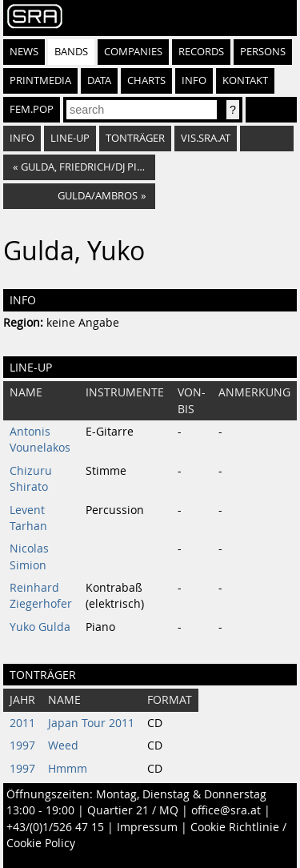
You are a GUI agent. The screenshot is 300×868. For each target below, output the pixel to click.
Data (99, 80)
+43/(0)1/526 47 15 (55, 827)
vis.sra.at (206, 138)
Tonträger (135, 138)
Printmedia (40, 80)
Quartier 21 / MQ (133, 810)
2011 (22, 723)
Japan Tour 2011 (91, 723)
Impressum (147, 827)
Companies (133, 52)
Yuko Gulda (40, 627)
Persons (263, 52)
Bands (71, 52)
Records (201, 52)
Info (194, 80)
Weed (63, 745)
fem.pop (32, 109)
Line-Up (70, 138)
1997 (22, 745)
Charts (146, 80)
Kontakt (245, 80)
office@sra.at (226, 810)
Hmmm (68, 769)
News (24, 52)
